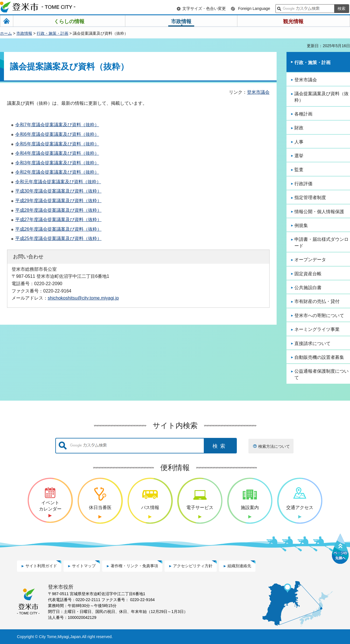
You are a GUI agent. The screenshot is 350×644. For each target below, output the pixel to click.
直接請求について (312, 343)
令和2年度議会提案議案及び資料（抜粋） (57, 172)
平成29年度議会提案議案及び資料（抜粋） (58, 201)
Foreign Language (254, 8)
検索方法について (274, 446)
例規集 (301, 225)
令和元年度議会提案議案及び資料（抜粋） (58, 182)
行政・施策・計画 (53, 33)
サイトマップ (84, 566)
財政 (299, 128)
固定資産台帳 (308, 274)
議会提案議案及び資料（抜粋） (321, 97)
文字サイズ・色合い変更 (204, 8)
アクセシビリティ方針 (193, 566)
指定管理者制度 (310, 197)
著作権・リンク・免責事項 (134, 566)
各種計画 (303, 114)
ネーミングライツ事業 (317, 329)
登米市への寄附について (319, 316)
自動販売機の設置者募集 (319, 357)
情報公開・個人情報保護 (319, 212)
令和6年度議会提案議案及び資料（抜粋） (57, 134)
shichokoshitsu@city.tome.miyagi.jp (83, 298)
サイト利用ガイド (41, 566)
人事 (299, 142)
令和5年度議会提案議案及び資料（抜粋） (57, 144)
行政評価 (303, 184)
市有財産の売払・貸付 (317, 301)
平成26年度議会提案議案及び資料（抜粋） (58, 229)
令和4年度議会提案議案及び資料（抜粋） (57, 153)
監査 (299, 170)
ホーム (6, 33)
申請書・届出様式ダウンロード (321, 242)
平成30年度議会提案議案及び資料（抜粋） (58, 191)
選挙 (299, 156)
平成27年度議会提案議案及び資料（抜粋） (58, 220)
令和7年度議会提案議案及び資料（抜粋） (57, 125)
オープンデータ (310, 260)
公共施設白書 (308, 288)
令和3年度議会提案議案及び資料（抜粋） (57, 163)
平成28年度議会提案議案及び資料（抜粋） (58, 210)
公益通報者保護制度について (321, 374)
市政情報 (24, 33)
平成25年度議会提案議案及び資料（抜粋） (58, 238)
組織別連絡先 (239, 566)
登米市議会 (258, 92)
